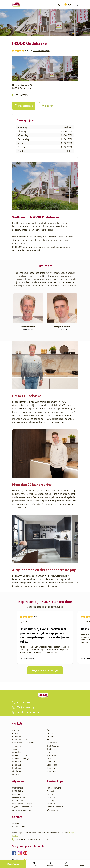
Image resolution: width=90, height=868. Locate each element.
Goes (49, 730)
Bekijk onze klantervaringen (45, 670)
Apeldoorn (17, 746)
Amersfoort (17, 736)
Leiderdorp (52, 743)
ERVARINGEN (50, 864)
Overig (82, 864)
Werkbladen (52, 810)
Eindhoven (17, 771)
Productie (51, 791)
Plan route (49, 106)
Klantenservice (19, 826)
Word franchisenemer (22, 810)
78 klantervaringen (41, 51)
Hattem (50, 733)
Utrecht (50, 758)
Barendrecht (18, 752)
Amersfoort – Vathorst (22, 740)
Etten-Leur (17, 774)
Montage (51, 794)
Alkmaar (16, 730)
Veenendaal (52, 765)
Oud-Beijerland (54, 746)
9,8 (68, 5)
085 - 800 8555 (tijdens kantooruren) (32, 839)
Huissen (51, 740)
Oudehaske (52, 749)
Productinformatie (55, 807)
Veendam (51, 762)
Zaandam (51, 768)
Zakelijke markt (19, 797)
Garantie (51, 804)
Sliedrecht (52, 755)
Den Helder (17, 768)
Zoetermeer (52, 771)
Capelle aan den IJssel (22, 758)
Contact (16, 823)
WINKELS (66, 864)
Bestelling (51, 797)
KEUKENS (34, 864)
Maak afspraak (13, 864)
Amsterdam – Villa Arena (23, 743)
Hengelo (51, 736)
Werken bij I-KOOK (20, 800)
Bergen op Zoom (19, 755)
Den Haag (16, 765)
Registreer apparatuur (22, 807)
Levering (51, 800)
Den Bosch (17, 762)
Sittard (50, 752)
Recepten (16, 794)
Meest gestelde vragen (22, 804)
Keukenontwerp (54, 788)
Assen (15, 749)
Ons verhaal (18, 788)
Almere (15, 733)
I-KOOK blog (18, 791)
